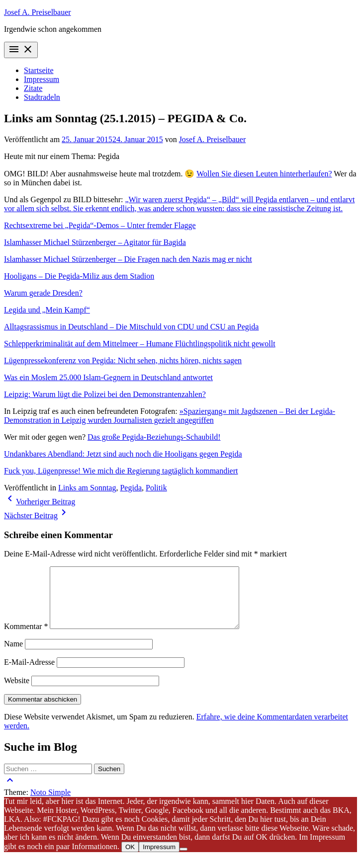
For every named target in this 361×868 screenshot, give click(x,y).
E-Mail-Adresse (29, 674)
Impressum (42, 79)
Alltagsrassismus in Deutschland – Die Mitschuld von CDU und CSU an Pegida (131, 327)
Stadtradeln (42, 97)
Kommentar (26, 638)
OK (130, 859)
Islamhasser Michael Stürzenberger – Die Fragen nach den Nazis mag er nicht (128, 259)
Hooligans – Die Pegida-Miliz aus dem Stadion (79, 276)
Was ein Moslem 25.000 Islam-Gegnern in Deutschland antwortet (108, 377)
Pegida (131, 488)
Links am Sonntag (87, 488)
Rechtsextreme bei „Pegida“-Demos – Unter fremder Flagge (100, 225)
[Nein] (183, 861)
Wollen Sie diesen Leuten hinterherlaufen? (264, 174)
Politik (156, 488)
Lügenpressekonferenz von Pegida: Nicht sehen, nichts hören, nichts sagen (123, 360)
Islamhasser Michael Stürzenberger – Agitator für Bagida (95, 242)
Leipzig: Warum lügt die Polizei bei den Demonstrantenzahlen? (105, 394)
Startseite (39, 70)
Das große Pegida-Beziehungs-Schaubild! (154, 437)
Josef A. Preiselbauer (38, 12)
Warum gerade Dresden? (43, 293)
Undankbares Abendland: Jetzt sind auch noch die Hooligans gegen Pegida (123, 454)
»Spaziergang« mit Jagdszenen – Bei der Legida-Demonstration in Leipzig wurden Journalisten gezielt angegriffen (170, 416)
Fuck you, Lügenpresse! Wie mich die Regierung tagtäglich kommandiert (121, 471)
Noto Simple (50, 804)
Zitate (33, 88)
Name (13, 656)
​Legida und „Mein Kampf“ (47, 310)
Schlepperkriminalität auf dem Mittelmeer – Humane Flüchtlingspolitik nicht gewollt (140, 344)
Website (17, 692)
